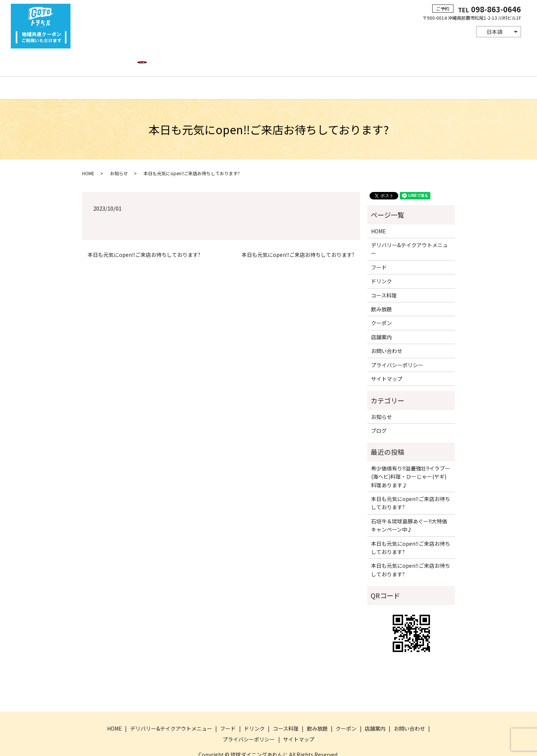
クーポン (339, 61)
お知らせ (119, 147)
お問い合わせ (403, 61)
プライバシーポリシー (397, 339)
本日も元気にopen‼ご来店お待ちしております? (144, 229)
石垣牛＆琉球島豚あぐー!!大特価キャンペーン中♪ (409, 499)
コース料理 (278, 61)
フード (220, 61)
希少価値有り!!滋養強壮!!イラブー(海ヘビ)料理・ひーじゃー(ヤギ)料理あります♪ (411, 451)
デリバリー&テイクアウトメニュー (163, 61)
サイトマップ (387, 353)
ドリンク (247, 61)
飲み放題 (310, 61)
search (433, 62)
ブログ (379, 405)
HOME (106, 61)
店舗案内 (368, 61)
